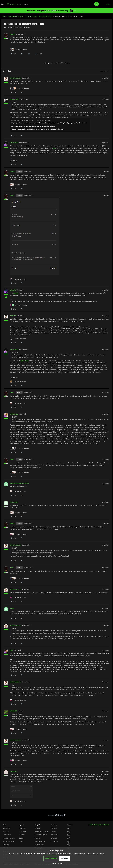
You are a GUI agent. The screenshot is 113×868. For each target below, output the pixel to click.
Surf (11, 650)
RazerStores (6, 828)
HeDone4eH (14, 502)
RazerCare (38, 838)
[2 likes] (18, 50)
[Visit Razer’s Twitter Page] (69, 838)
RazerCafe (6, 831)
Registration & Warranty (42, 831)
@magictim (24, 360)
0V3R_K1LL (14, 414)
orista (12, 608)
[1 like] (18, 279)
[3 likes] (19, 88)
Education (6, 845)
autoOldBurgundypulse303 (19, 483)
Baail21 (13, 34)
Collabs (21, 841)
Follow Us (70, 825)
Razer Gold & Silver (46, 16)
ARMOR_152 (14, 99)
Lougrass (13, 771)
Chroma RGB (23, 831)
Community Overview (15, 16)
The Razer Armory (31, 16)
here (55, 148)
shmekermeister (15, 78)
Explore (21, 825)
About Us (54, 828)
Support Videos (40, 845)
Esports (21, 838)
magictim (13, 316)
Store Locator (7, 835)
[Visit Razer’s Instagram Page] (69, 832)
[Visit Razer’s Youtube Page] (69, 841)
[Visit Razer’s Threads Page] (69, 835)
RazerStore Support (41, 835)
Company (54, 825)
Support (37, 825)
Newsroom (54, 835)
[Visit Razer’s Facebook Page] (69, 828)
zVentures (54, 838)
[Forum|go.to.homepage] (17, 4)
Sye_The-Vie (14, 143)
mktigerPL (14, 711)
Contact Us (54, 841)
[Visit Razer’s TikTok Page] (69, 845)
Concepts (22, 835)
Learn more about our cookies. (94, 854)
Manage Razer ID (40, 841)
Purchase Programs (9, 838)
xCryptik (13, 290)
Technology (22, 828)
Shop (4, 825)
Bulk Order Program (9, 841)
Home (4, 16)
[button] (2, 5)
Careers (53, 831)
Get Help (38, 828)
